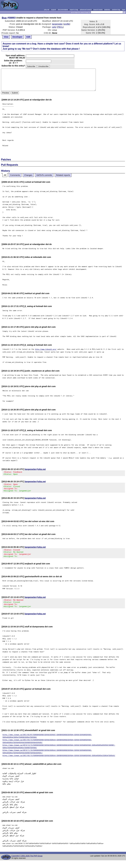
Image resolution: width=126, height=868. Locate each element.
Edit (28, 37)
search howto (98, 10)
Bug (4, 18)
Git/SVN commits (44, 175)
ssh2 (54, 27)
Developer (17, 37)
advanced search (86, 10)
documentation (63, 10)
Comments (15, 175)
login (124, 10)
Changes (28, 175)
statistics (107, 10)
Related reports (63, 175)
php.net (47, 10)
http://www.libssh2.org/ (46, 349)
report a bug (74, 10)
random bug (116, 10)
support (54, 10)
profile (67, 24)
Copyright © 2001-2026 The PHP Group (27, 862)
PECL (60, 27)
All (5, 175)
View (6, 37)
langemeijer (57, 24)
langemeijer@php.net (35, 469)
